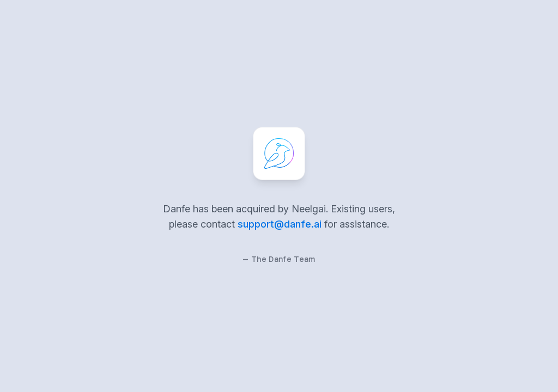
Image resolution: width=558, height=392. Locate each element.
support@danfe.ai (280, 224)
